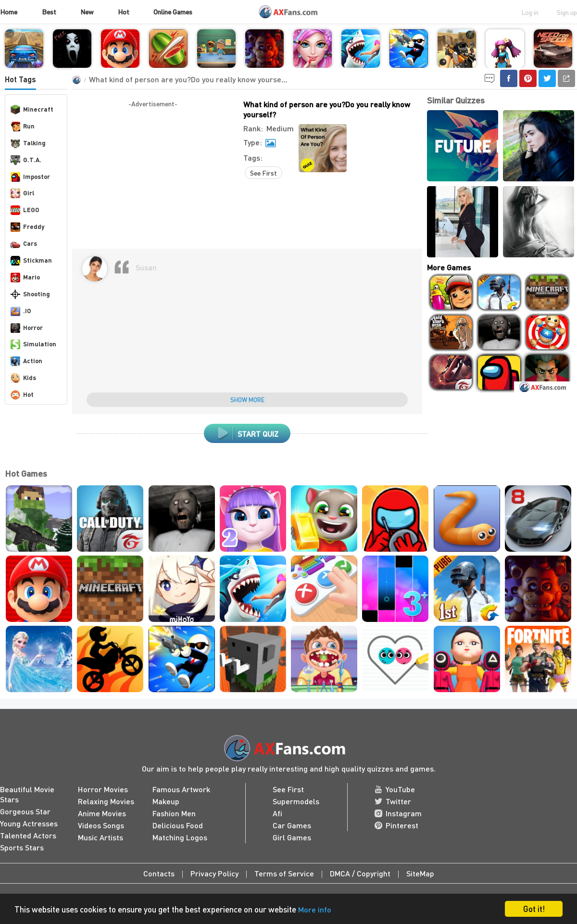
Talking (28, 143)
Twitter (393, 801)
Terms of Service (284, 873)
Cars (24, 244)
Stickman (31, 261)
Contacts (159, 873)
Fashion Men (174, 813)
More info (315, 909)
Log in (530, 12)
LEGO (25, 210)
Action (26, 361)
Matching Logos (180, 837)
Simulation (33, 344)
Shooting (30, 294)
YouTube (395, 789)
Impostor (30, 177)
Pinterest (396, 825)
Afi (277, 813)
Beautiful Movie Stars (27, 794)
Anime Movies (102, 813)
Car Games (292, 825)
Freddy (27, 227)
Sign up (567, 12)
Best (49, 12)
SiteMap (420, 873)
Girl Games (292, 837)
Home (9, 12)
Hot (124, 12)
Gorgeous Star (25, 811)
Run (23, 127)
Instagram (398, 813)
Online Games (173, 12)
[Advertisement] (153, 177)
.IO (21, 311)
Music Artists (100, 837)
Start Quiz (247, 433)
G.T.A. (26, 160)
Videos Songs (101, 825)
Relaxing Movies (106, 801)
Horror (27, 328)
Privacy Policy (214, 873)
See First (263, 173)
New (87, 12)
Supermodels (296, 801)
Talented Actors (28, 835)
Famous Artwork (181, 789)
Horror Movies (103, 789)
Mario (25, 278)
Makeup (166, 801)
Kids (23, 378)
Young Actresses (29, 823)
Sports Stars (22, 847)
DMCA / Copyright (360, 873)
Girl (22, 193)
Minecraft (32, 110)
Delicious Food (178, 825)
